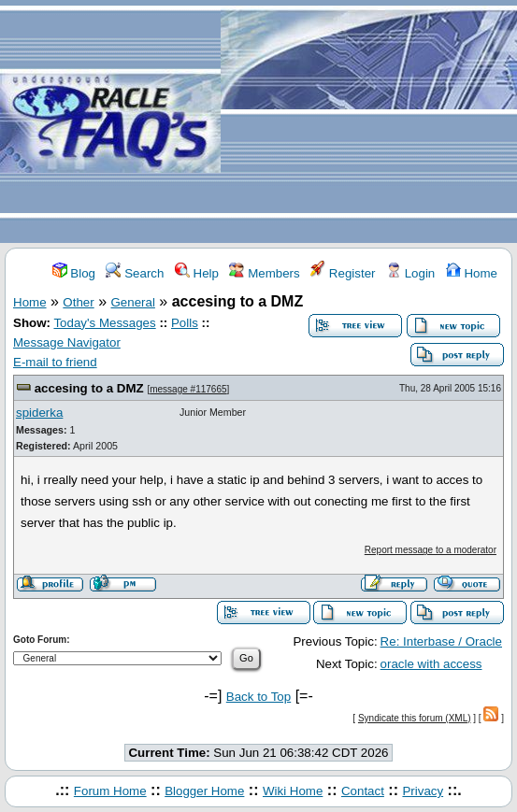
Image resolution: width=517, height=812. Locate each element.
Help (197, 273)
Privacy (423, 791)
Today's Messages (104, 323)
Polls (185, 323)
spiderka (39, 413)
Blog (74, 273)
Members (264, 273)
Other (78, 302)
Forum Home (110, 791)
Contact (363, 791)
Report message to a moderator (431, 550)
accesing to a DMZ (89, 388)
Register (343, 273)
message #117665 (188, 389)
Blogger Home (204, 791)
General (133, 302)
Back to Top (258, 697)
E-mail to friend (55, 362)
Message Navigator (67, 342)
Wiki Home (293, 791)
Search (135, 273)
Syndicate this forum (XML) (415, 718)
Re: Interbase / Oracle (441, 641)
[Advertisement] (369, 122)
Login (410, 273)
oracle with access (431, 664)
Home (472, 273)
